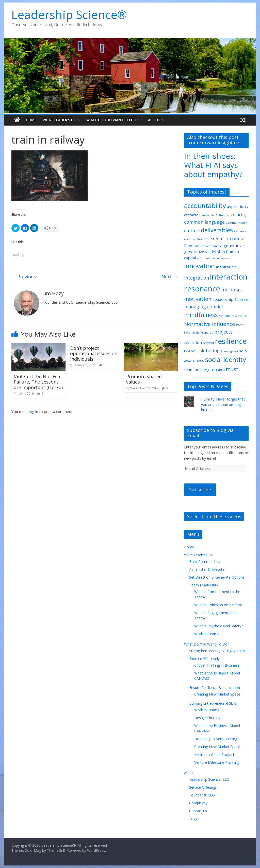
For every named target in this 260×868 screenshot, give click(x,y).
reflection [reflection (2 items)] (193, 342)
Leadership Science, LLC (209, 779)
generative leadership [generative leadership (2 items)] (205, 252)
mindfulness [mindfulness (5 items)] (201, 315)
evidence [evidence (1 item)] (240, 231)
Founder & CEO (202, 795)
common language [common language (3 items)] (204, 222)
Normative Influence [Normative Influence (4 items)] (210, 324)
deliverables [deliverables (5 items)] (217, 230)
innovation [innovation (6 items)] (199, 266)
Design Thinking (207, 718)
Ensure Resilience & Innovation (215, 688)
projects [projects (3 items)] (223, 332)
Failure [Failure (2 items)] (238, 239)
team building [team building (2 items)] (197, 370)
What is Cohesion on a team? (218, 605)
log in (34, 411)
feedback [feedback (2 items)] (192, 246)
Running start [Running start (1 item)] (229, 351)
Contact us (198, 811)
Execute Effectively (204, 659)
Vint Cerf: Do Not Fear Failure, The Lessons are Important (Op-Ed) (38, 382)
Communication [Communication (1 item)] (237, 223)
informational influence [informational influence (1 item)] (213, 258)
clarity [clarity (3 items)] (240, 215)
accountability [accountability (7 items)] (205, 205)
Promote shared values (144, 379)
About (154, 120)
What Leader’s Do (60, 120)
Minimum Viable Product (214, 754)
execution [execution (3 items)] (220, 238)
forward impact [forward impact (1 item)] (212, 246)
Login (194, 819)
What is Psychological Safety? (218, 626)
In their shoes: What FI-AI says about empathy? (213, 165)
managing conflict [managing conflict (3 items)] (204, 307)
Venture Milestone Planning (217, 762)
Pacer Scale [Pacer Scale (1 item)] (192, 333)
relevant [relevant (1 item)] (208, 343)
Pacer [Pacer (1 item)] (240, 325)
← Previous (24, 276)
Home (31, 120)
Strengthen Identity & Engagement (218, 651)
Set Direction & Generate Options (217, 577)
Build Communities (205, 561)
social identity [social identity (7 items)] (226, 359)
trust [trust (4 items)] (232, 369)
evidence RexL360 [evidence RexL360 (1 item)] (196, 239)
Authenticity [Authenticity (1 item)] (224, 215)
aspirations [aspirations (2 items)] (237, 206)
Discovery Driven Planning (216, 739)
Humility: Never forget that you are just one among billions (223, 404)
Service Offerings (203, 787)
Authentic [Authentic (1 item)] (208, 215)
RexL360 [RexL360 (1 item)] (190, 351)
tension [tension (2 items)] (218, 370)
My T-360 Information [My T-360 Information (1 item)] (233, 316)
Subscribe (200, 490)
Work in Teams (207, 634)
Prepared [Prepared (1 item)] (207, 333)
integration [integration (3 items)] (197, 278)
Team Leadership (204, 585)
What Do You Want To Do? (112, 120)
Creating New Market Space (217, 694)
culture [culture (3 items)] (192, 231)
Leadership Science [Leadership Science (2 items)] (230, 299)
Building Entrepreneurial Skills (213, 703)
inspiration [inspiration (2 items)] (226, 267)
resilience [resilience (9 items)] (231, 341)
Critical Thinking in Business (217, 665)
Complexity (198, 803)
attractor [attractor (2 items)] (192, 215)
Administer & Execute (207, 569)
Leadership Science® (69, 14)
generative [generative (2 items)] (234, 246)
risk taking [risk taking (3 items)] (208, 351)
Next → (170, 276)
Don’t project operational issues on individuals (94, 353)
